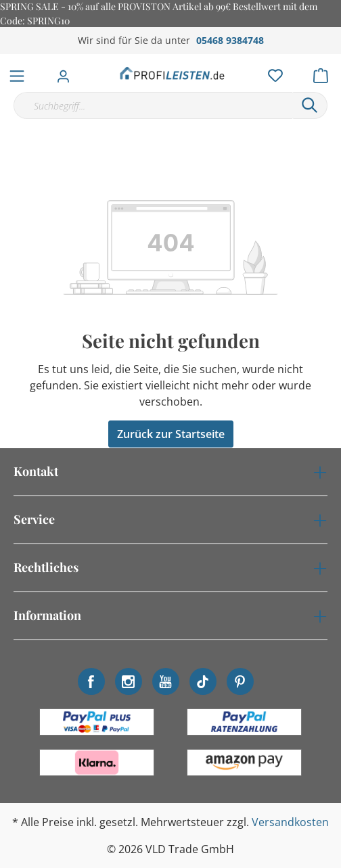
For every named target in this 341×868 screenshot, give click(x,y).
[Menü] (17, 73)
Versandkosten (290, 822)
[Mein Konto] (67, 72)
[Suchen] (310, 105)
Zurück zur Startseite (171, 434)
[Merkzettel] (271, 72)
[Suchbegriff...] (153, 105)
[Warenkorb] (325, 72)
